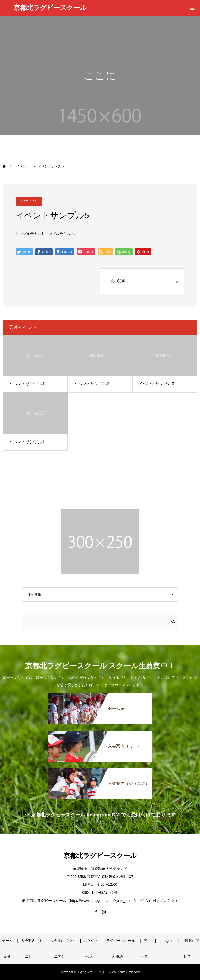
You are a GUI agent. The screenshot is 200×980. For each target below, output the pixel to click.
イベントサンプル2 (92, 384)
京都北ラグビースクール (50, 8)
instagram (167, 941)
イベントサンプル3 (156, 384)
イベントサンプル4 (27, 384)
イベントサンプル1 (27, 442)
